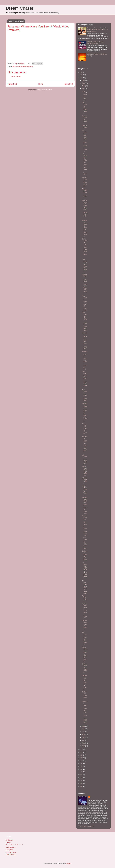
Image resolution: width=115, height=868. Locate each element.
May (84, 726)
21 (81, 772)
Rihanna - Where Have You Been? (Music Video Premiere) (84, 712)
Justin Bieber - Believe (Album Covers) (84, 654)
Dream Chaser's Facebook (14, 845)
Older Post (69, 84)
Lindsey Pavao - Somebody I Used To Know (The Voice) (84, 284)
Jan (84, 80)
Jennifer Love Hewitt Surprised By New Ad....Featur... (84, 412)
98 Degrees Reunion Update (84, 429)
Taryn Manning (11, 855)
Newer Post (12, 84)
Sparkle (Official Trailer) (84, 119)
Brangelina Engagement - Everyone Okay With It (84, 444)
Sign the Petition (11, 852)
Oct (84, 740)
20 (81, 769)
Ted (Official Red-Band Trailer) (84, 108)
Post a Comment (16, 77)
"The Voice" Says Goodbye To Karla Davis (84, 303)
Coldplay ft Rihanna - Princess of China (84, 682)
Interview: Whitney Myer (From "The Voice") (84, 228)
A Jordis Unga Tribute (84, 481)
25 (81, 783)
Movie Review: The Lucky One (84, 543)
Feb (84, 83)
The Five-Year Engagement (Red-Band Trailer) (84, 570)
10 (81, 72)
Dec (84, 746)
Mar (84, 86)
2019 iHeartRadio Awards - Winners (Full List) (96, 43)
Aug (84, 735)
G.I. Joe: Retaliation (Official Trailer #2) (84, 587)
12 (81, 78)
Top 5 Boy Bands (84, 599)
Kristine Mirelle (11, 847)
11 (81, 75)
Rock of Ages (84, 127)
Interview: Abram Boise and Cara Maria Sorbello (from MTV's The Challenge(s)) (98, 30)
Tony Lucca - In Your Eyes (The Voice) (84, 265)
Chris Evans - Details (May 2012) (84, 395)
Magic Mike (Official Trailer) (84, 490)
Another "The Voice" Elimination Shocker (84, 611)
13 (81, 749)
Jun (84, 729)
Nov (84, 743)
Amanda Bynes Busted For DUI (84, 182)
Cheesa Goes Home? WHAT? (84, 625)
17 (81, 761)
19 (81, 766)
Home (41, 84)
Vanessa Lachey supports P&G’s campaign (84, 341)
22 (81, 775)
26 (81, 786)
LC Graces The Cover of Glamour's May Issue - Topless (84, 164)
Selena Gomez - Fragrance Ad (84, 668)
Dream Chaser (20, 8)
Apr (84, 89)
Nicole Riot (9, 850)
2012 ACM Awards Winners (84, 95)
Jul (83, 732)
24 (81, 780)
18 (81, 763)
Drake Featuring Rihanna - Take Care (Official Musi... (84, 248)
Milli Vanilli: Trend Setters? (84, 459)
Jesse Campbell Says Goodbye (84, 471)
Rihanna (30, 67)
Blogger (68, 864)
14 (81, 752)
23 (81, 778)
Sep (84, 737)
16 (81, 758)
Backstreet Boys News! (84, 695)
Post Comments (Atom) (45, 90)
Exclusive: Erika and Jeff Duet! (84, 555)
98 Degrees (10, 840)
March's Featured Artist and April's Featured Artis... (84, 209)
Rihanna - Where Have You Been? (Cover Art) (84, 360)
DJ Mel (8, 842)
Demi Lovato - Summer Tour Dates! (84, 638)
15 (81, 755)
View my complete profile (86, 826)
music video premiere (20, 67)
